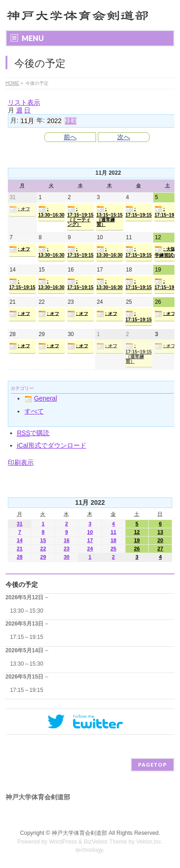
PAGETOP (153, 765)
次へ (124, 137)
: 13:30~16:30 (51, 212)
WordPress (63, 842)
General (41, 398)
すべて (34, 411)
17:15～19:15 (27, 637)
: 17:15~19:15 (139, 212)
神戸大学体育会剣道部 (79, 833)
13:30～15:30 (27, 611)
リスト (24, 102)
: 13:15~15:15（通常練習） (110, 216)
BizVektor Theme (106, 842)
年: (41, 120)
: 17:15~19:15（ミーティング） (81, 216)
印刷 (21, 462)
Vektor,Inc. (150, 842)
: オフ (20, 209)
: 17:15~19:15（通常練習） (139, 353)
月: (14, 120)
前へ (70, 137)
